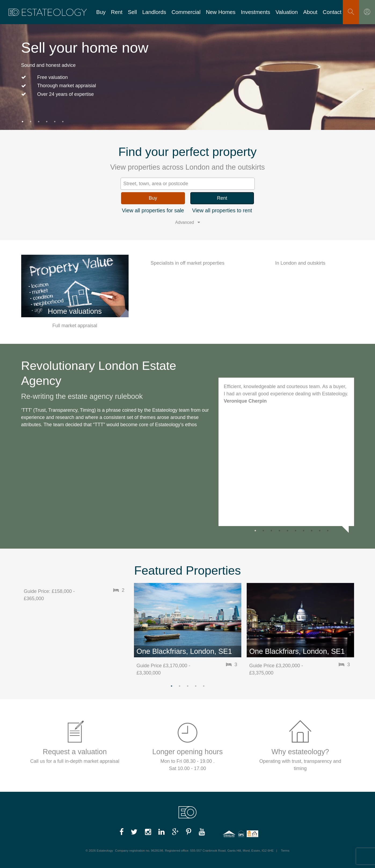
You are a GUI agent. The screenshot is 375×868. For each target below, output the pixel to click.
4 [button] (47, 122)
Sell (132, 12)
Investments (255, 12)
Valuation (287, 12)
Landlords (154, 12)
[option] (187, 68)
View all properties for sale (153, 210)
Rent (117, 12)
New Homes (221, 12)
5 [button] (55, 122)
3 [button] (39, 122)
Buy (101, 12)
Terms (285, 850)
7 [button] (304, 531)
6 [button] (63, 122)
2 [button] (31, 122)
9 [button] (320, 531)
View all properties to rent (222, 210)
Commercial (186, 12)
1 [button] (23, 122)
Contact (332, 12)
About (310, 12)
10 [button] (328, 531)
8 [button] (312, 531)
